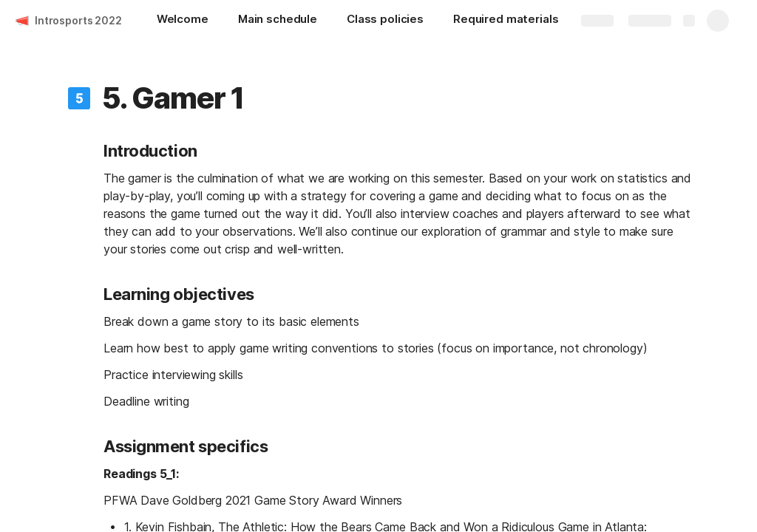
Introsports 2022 (78, 20)
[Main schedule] (278, 21)
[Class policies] (385, 21)
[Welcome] (183, 21)
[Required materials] (506, 21)
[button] (79, 98)
